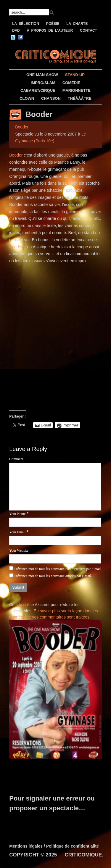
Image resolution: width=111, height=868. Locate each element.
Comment (16, 459)
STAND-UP (75, 75)
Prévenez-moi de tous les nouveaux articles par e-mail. (53, 576)
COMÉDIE (71, 83)
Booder (39, 114)
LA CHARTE (77, 24)
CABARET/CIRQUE (38, 90)
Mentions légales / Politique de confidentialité (54, 846)
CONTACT (89, 30)
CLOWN (27, 98)
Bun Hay (17, 247)
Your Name (17, 514)
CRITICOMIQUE (83, 855)
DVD (16, 30)
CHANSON (51, 98)
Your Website (19, 550)
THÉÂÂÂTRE (80, 98)
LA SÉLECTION (26, 24)
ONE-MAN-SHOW (42, 75)
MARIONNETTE (77, 90)
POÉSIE (53, 24)
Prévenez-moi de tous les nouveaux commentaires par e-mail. (58, 569)
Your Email (17, 532)
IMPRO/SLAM (43, 83)
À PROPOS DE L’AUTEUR (50, 30)
